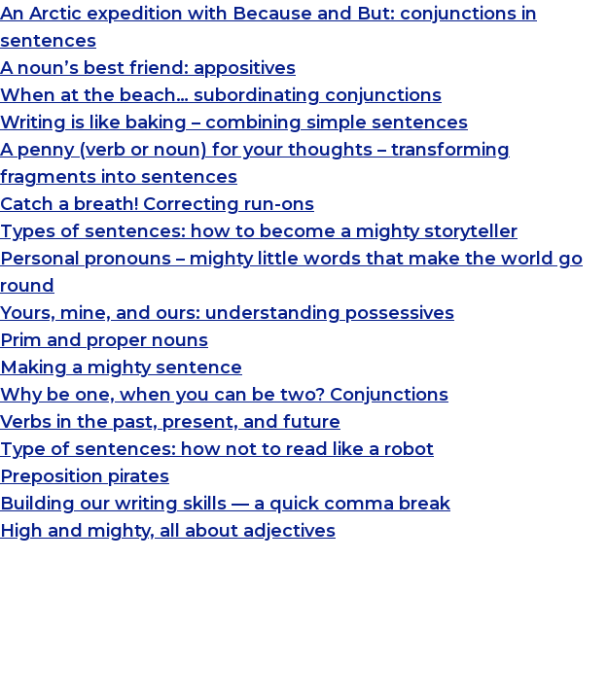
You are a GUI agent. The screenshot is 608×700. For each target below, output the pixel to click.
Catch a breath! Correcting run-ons (157, 204)
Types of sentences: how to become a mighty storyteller (259, 231)
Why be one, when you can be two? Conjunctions (224, 395)
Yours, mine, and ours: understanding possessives (227, 313)
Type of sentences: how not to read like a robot (217, 449)
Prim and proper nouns (104, 340)
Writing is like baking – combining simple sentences (234, 122)
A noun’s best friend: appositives (148, 68)
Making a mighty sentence (121, 367)
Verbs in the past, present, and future (170, 422)
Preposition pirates (85, 476)
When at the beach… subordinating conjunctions (221, 95)
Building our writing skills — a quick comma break (225, 504)
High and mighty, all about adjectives (168, 531)
